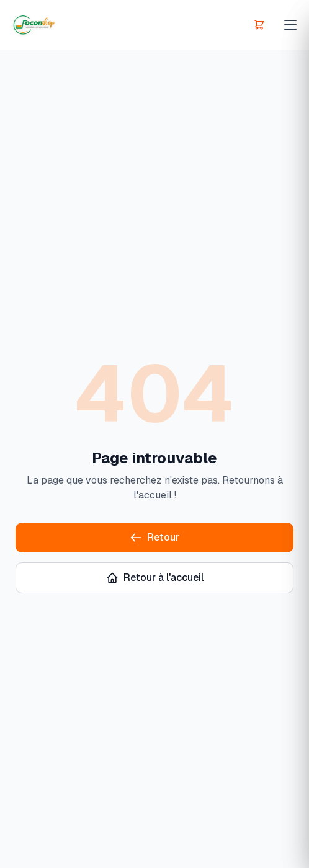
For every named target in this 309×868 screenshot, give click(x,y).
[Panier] (259, 25)
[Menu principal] (290, 25)
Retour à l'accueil (155, 578)
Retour (154, 537)
